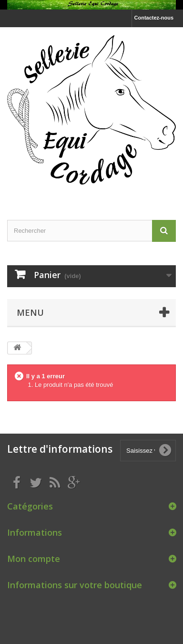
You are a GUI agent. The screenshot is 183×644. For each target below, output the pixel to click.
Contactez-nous (154, 18)
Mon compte (34, 559)
